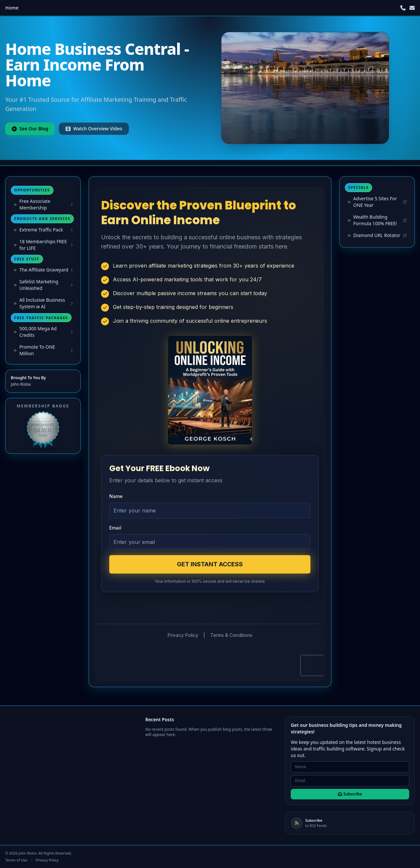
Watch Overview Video (94, 129)
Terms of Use (16, 860)
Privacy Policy (47, 860)
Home (12, 8)
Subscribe (350, 794)
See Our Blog (30, 129)
